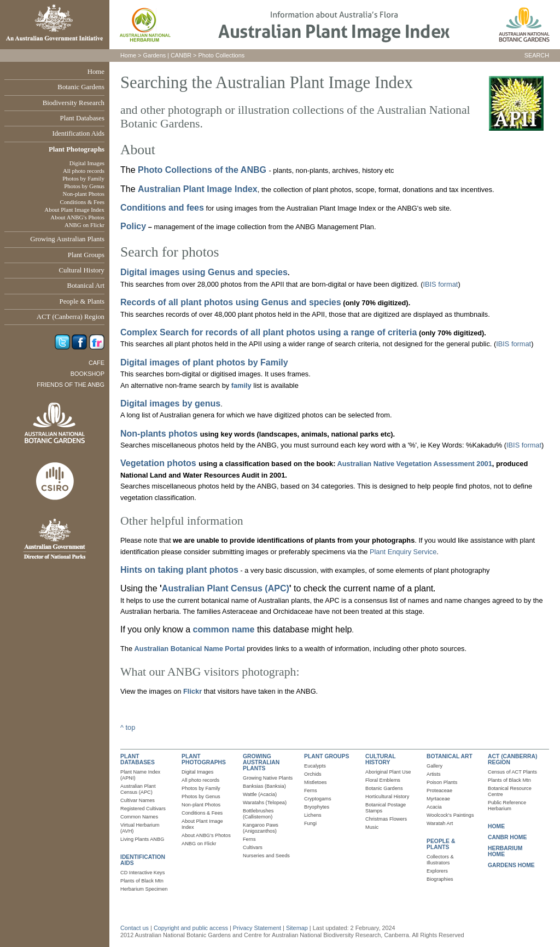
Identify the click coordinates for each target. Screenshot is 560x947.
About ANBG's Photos (77, 217)
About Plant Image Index (74, 210)
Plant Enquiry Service (403, 552)
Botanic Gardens (81, 87)
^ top (128, 727)
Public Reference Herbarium (507, 806)
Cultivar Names (138, 800)
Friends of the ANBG (71, 385)
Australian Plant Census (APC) (226, 588)
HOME (496, 826)
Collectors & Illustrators (440, 860)
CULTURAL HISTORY (380, 759)
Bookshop (87, 374)
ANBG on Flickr (84, 225)
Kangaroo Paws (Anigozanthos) (261, 828)
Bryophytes (317, 807)
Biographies (440, 879)
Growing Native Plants (268, 778)
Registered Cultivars (143, 809)
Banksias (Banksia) (264, 786)
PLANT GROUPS (326, 756)
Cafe (97, 363)
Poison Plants (442, 782)
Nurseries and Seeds (266, 856)
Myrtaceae (438, 799)
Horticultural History (387, 797)
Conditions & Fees (82, 202)
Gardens (154, 55)
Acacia (434, 807)
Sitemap (297, 928)
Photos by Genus (84, 186)
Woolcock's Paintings (450, 815)
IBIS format (440, 284)
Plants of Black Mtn (142, 881)
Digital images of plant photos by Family (204, 362)
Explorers (437, 871)
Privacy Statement (258, 928)
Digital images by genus (170, 403)
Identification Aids (78, 133)
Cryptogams (318, 799)
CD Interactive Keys (142, 873)
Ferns (249, 839)
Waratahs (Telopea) (265, 803)
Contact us (135, 928)
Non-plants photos (159, 434)
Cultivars (253, 847)
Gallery (434, 766)
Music (372, 827)
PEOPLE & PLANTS (441, 844)
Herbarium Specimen (144, 889)
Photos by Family (83, 178)
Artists (434, 774)
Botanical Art (86, 286)
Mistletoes (315, 782)
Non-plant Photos (84, 194)
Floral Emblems (383, 780)
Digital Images (87, 163)
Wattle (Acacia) (260, 794)
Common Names (139, 817)
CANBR (181, 55)
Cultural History (81, 270)
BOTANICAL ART (450, 756)
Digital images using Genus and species (204, 272)
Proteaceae (439, 791)
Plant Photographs (77, 149)
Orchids (313, 774)
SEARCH (537, 55)
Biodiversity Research (74, 103)
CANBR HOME (507, 837)
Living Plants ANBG (142, 839)
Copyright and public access (191, 928)
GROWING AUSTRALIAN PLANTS (261, 762)
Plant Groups (86, 255)
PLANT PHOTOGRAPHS (204, 759)
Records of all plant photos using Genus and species (231, 302)
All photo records (84, 171)
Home (96, 72)
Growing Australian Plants (67, 239)
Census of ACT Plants (512, 772)
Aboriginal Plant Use (388, 772)
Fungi (310, 823)
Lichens (313, 815)
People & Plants (82, 301)
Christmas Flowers (386, 819)
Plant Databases (82, 118)
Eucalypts (315, 766)
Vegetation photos (159, 463)
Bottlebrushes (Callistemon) (258, 814)
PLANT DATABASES (138, 759)
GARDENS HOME (511, 865)
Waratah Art (440, 823)
